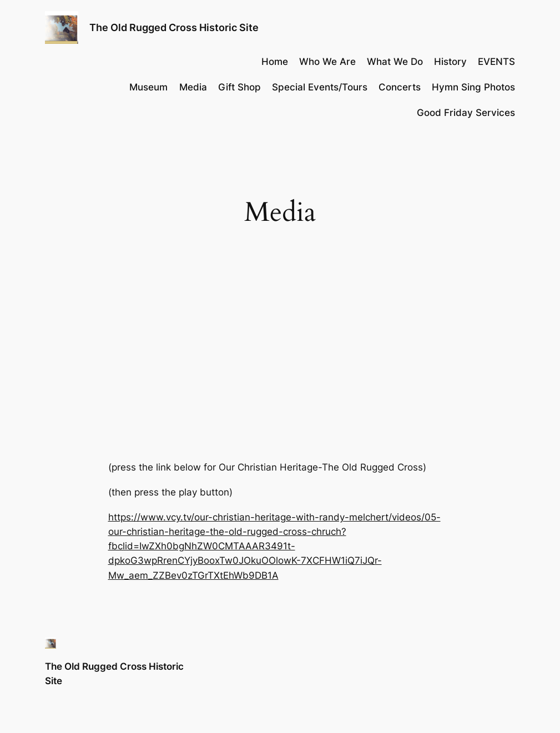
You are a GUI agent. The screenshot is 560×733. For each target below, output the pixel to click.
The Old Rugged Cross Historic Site (174, 27)
